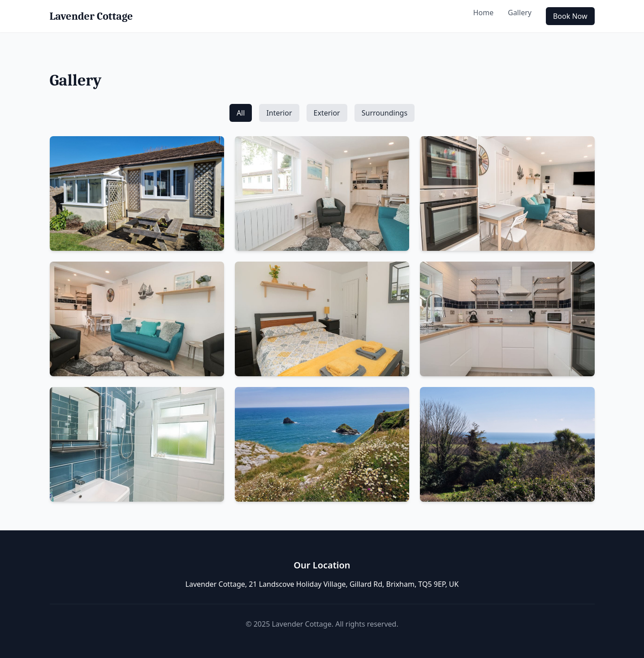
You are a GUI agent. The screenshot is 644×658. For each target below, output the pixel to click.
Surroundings (385, 113)
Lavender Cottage (91, 16)
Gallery (520, 13)
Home (484, 13)
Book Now (570, 16)
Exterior (327, 113)
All (241, 113)
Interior (279, 113)
